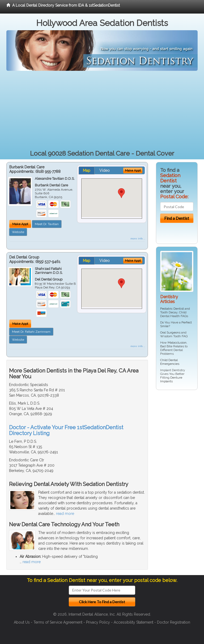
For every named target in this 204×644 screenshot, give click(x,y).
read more (65, 514)
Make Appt (20, 224)
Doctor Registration (174, 622)
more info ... (138, 238)
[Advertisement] (102, 111)
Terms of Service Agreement (58, 622)
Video (105, 170)
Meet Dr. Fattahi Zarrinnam (31, 332)
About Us (22, 622)
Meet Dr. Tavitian (47, 224)
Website (18, 232)
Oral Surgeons (170, 332)
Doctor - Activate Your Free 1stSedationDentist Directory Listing (66, 430)
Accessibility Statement (133, 622)
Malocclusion (177, 343)
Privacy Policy (98, 622)
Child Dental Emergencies (170, 362)
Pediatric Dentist (172, 309)
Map (87, 170)
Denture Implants (171, 379)
